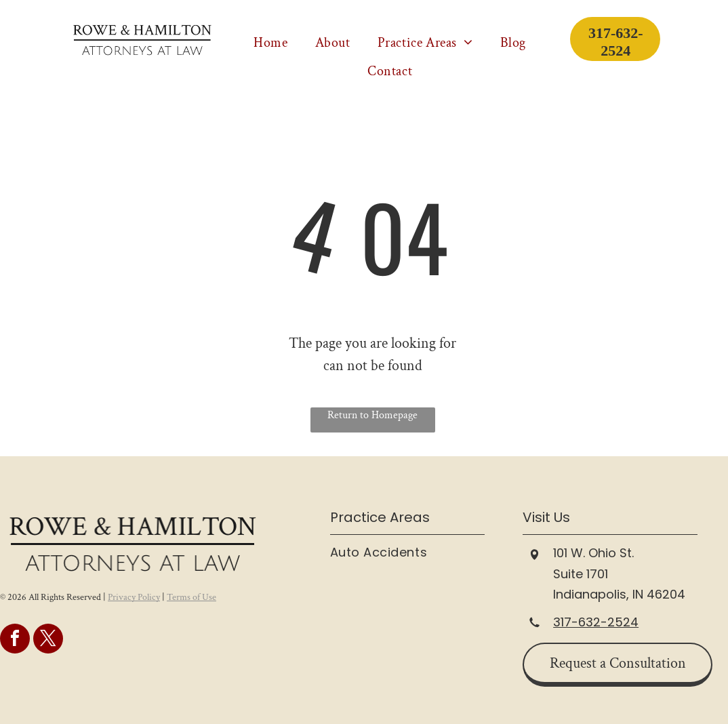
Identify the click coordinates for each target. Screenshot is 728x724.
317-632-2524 (596, 622)
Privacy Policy (134, 597)
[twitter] (48, 640)
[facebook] (15, 640)
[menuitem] (270, 43)
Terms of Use (191, 597)
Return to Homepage (372, 415)
